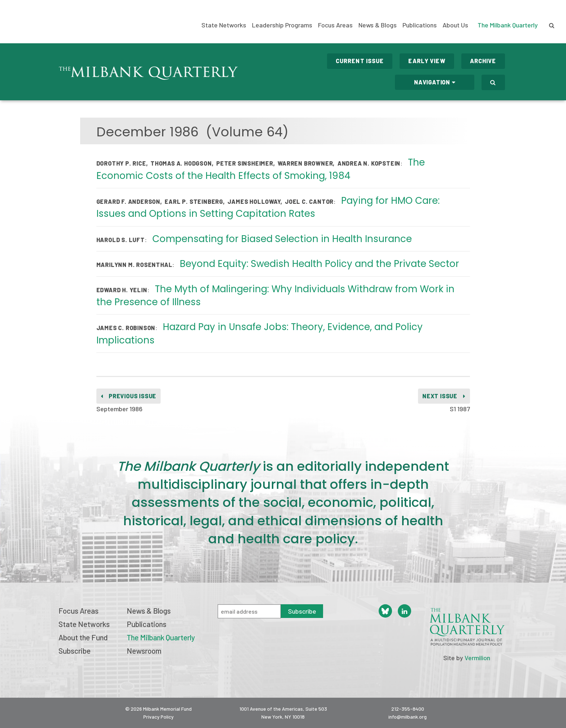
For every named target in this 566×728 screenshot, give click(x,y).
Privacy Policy (158, 717)
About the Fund (83, 637)
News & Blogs (378, 25)
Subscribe (75, 651)
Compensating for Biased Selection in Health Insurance (282, 239)
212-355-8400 (408, 709)
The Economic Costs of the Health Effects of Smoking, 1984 (261, 169)
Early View (427, 61)
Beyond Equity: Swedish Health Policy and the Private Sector (319, 264)
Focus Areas (335, 25)
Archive (483, 61)
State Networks (224, 25)
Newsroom (144, 651)
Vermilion (477, 658)
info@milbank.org (408, 717)
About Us (455, 25)
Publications (420, 25)
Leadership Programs (282, 25)
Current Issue (360, 61)
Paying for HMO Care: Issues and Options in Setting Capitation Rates (268, 207)
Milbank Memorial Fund (42, 22)
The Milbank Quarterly (508, 25)
